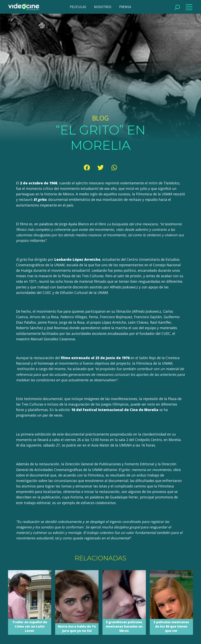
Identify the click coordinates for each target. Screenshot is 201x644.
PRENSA (125, 7)
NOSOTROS (103, 7)
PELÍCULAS (78, 7)
